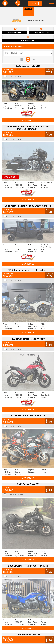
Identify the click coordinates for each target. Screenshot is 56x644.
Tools (35, 3)
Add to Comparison (15, 77)
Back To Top (28, 566)
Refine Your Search (14, 46)
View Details (28, 120)
